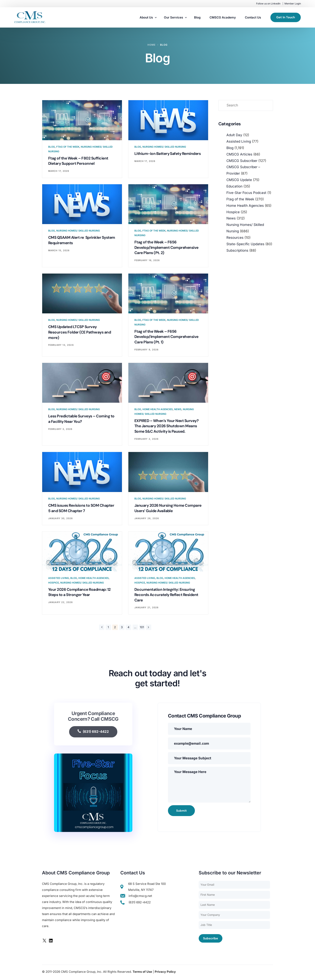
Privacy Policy (165, 973)
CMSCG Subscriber (242, 161)
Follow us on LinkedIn (268, 4)
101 (142, 628)
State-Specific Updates (245, 244)
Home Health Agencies (158, 410)
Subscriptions (237, 250)
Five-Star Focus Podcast (246, 193)
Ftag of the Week (68, 147)
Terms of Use (142, 973)
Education (234, 186)
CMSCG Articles (239, 154)
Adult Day (234, 135)
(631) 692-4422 (93, 733)
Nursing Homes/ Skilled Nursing (164, 147)
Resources (235, 238)
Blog (52, 147)
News (178, 410)
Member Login (293, 4)
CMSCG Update (239, 180)
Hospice (54, 584)
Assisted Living (59, 579)
